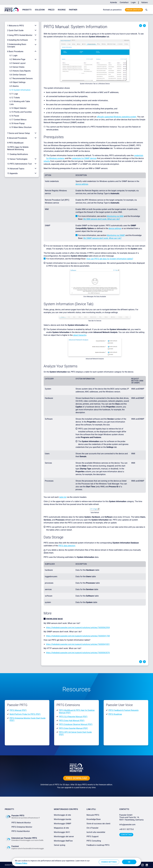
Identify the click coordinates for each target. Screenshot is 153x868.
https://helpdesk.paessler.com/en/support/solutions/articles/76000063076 (78, 653)
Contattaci (124, 2)
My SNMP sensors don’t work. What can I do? (102, 238)
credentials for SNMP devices (84, 158)
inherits (47, 161)
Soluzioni (40, 10)
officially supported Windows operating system (117, 117)
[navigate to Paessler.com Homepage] (12, 10)
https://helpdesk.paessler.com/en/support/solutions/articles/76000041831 (78, 644)
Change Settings (109, 862)
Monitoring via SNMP (116, 235)
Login (133, 2)
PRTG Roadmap (115, 714)
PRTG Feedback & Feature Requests (123, 710)
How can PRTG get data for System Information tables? (110, 259)
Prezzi (51, 10)
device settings (82, 184)
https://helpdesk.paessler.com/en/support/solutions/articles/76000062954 (78, 628)
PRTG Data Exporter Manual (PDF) (73, 728)
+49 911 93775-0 (126, 829)
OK (129, 862)
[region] (76, 862)
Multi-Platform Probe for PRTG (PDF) (25, 714)
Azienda (113, 2)
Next (144, 26)
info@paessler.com (127, 825)
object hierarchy (80, 335)
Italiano (145, 2)
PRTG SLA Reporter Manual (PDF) (73, 717)
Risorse (62, 10)
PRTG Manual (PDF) (18, 710)
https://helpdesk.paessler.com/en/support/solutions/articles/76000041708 (78, 636)
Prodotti (27, 10)
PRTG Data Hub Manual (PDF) (72, 720)
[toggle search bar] (146, 10)
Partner (73, 10)
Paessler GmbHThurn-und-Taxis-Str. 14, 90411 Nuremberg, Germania (131, 817)
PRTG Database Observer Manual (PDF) (76, 724)
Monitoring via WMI (115, 216)
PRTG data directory (67, 546)
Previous (141, 26)
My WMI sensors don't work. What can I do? (102, 219)
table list (63, 497)
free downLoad (76, 778)
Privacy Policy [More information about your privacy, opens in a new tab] (21, 863)
